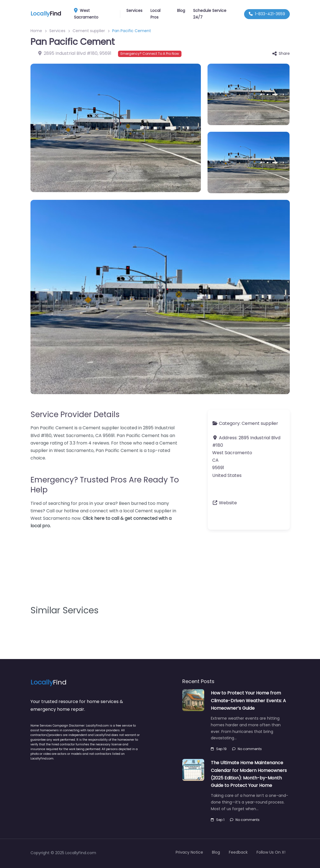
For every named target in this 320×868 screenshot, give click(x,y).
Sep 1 (218, 820)
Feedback (238, 852)
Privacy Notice (189, 852)
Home (36, 31)
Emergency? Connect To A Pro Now (150, 54)
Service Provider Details (75, 414)
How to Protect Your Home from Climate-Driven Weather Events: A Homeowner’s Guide (248, 700)
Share (281, 53)
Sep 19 (219, 749)
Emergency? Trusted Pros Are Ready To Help (105, 485)
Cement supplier (89, 31)
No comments (247, 749)
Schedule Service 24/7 (210, 14)
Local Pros (155, 14)
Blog (181, 11)
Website (228, 503)
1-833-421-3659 (267, 14)
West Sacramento (96, 14)
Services (134, 11)
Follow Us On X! (271, 852)
